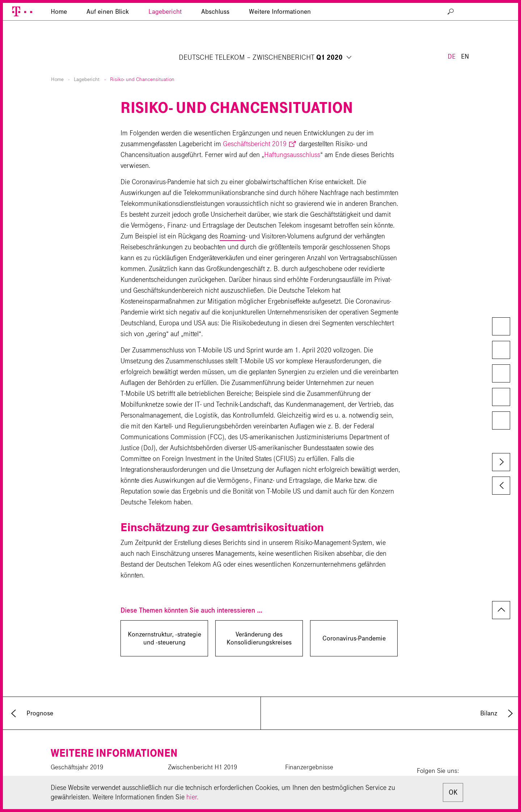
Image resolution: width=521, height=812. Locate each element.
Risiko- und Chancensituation (142, 62)
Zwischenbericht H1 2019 (202, 750)
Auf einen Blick (108, 45)
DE (452, 21)
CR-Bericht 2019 (73, 762)
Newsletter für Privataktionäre (325, 775)
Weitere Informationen (280, 45)
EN (465, 21)
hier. (192, 797)
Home (57, 62)
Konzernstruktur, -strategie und (164, 621)
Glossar (501, 421)
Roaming (233, 219)
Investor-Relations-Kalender (322, 762)
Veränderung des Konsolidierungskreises (259, 621)
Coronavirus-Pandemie (354, 621)
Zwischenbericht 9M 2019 (203, 762)
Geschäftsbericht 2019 (255, 126)
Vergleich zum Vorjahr (501, 374)
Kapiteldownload (501, 351)
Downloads (501, 327)
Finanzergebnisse (309, 750)
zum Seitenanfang (501, 593)
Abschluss (215, 45)
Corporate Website (75, 775)
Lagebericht (165, 45)
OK (453, 792)
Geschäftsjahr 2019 (77, 750)
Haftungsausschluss (292, 137)
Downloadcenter (190, 775)
